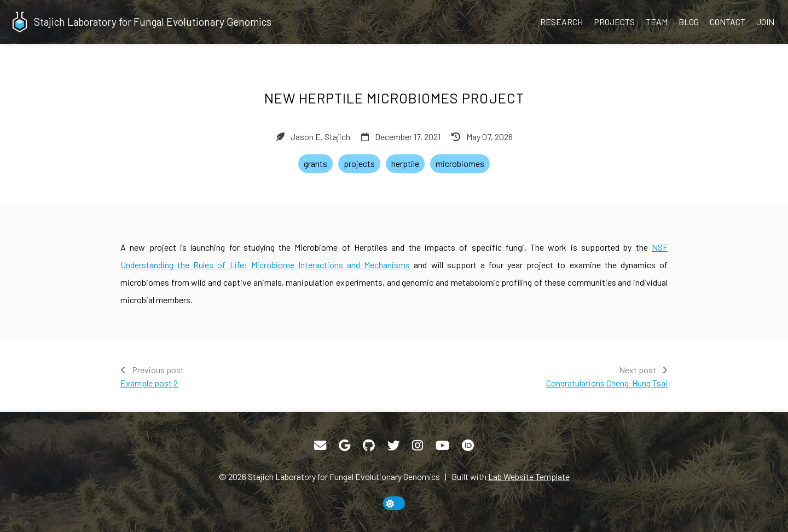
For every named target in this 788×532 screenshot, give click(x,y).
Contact (728, 22)
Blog (689, 22)
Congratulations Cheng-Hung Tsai (607, 383)
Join (765, 22)
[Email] (320, 446)
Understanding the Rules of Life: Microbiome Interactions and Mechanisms (265, 265)
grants (315, 163)
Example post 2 (149, 383)
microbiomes (460, 163)
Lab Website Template (529, 476)
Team (657, 22)
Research (561, 22)
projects (359, 163)
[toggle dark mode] (394, 503)
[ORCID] (468, 446)
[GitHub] (369, 446)
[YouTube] (442, 446)
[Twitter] (393, 446)
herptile (405, 163)
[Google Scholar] (344, 446)
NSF (660, 247)
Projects (614, 22)
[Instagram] (418, 446)
